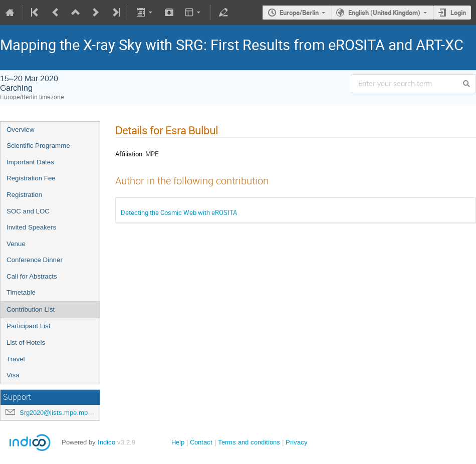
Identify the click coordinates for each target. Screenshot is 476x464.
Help (178, 442)
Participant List (28, 326)
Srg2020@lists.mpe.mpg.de (60, 413)
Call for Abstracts (32, 276)
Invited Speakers (31, 227)
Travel (16, 359)
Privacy (297, 442)
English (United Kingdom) (384, 13)
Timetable (21, 292)
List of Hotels (26, 342)
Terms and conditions (249, 442)
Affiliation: (130, 154)
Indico (106, 442)
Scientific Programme (38, 146)
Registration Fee (31, 178)
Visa (13, 375)
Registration (24, 195)
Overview (21, 130)
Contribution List (31, 309)
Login (458, 13)
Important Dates (30, 162)
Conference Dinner (35, 260)
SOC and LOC (28, 211)
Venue (16, 244)
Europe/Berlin (299, 13)
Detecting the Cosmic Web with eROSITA (179, 212)
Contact (201, 442)
